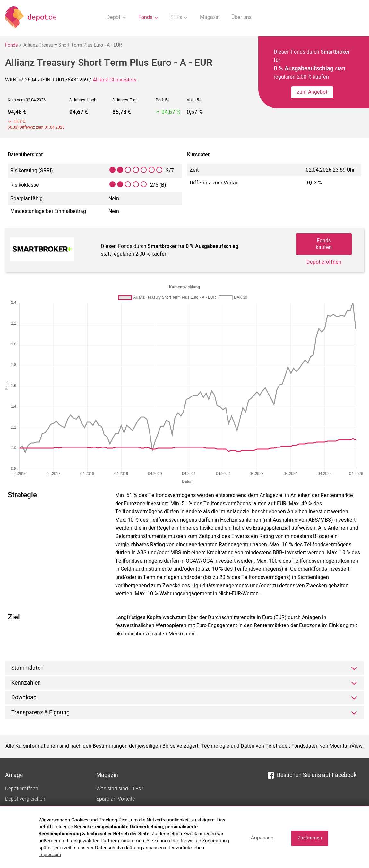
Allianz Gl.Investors (115, 80)
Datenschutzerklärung (118, 848)
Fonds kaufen (324, 244)
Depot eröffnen (324, 262)
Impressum (50, 855)
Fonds (11, 45)
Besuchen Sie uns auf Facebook (312, 775)
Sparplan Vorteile (116, 799)
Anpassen (262, 838)
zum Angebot (312, 92)
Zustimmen (310, 838)
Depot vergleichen (25, 799)
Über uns (241, 17)
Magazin (210, 17)
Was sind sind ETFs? (120, 789)
